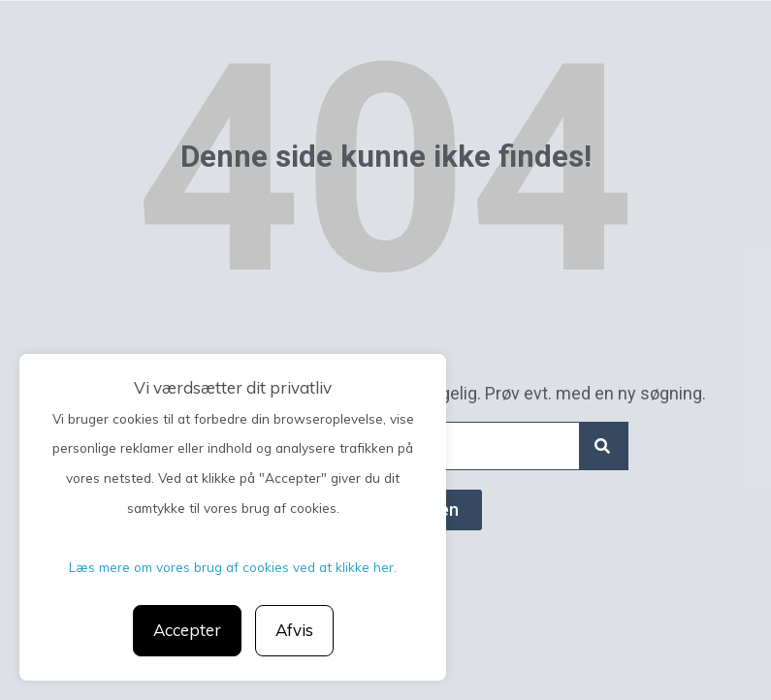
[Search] (603, 446)
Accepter (187, 630)
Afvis (294, 630)
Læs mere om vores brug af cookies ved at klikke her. (233, 567)
